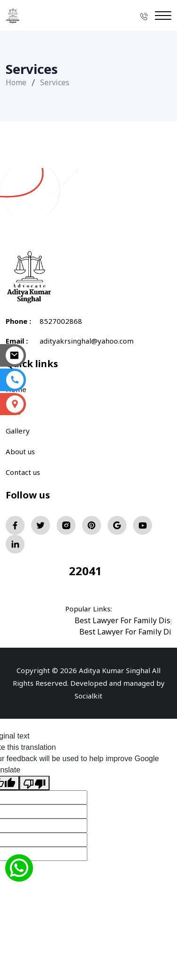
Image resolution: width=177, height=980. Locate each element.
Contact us (23, 472)
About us (20, 451)
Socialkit (88, 696)
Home (16, 82)
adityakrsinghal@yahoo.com (87, 341)
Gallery (18, 431)
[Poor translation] (34, 783)
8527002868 (61, 321)
